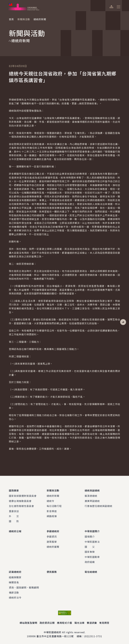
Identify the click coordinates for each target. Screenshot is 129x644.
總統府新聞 (53, 496)
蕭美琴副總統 (92, 501)
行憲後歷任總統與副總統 (98, 506)
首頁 (11, 19)
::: (2, 2)
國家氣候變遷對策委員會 (23, 496)
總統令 (50, 501)
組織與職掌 (15, 577)
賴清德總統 (91, 496)
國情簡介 (90, 536)
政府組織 (90, 562)
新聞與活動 (24, 19)
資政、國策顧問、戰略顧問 (24, 587)
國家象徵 (90, 552)
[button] (123, 322)
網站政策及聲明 (28, 623)
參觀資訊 (52, 536)
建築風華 (52, 542)
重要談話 (14, 511)
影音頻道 (52, 511)
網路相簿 (52, 516)
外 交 (14, 516)
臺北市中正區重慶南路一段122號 (55, 636)
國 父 (90, 547)
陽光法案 (79, 623)
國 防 (14, 521)
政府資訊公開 (47, 623)
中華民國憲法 (92, 542)
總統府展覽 (53, 547)
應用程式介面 (65, 623)
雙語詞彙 (92, 623)
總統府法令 (15, 597)
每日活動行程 (54, 506)
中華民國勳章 (92, 557)
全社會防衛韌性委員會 (21, 506)
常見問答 (104, 623)
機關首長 (14, 582)
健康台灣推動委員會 (20, 501)
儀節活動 (14, 592)
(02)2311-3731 (93, 636)
